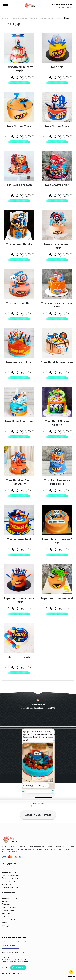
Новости (5, 916)
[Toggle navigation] (6, 6)
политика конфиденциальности (14, 973)
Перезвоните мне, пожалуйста (63, 7)
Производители (8, 920)
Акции (4, 923)
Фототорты (6, 884)
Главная (5, 18)
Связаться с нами (9, 907)
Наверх (71, 974)
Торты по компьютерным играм (45, 18)
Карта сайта (7, 913)
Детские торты (20, 18)
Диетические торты (10, 887)
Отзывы (5, 901)
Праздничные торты (10, 878)
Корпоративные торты (11, 875)
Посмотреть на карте (10, 948)
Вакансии (6, 904)
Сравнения (6, 929)
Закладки (6, 926)
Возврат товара (8, 910)
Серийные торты (9, 881)
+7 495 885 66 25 (62, 5)
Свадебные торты (9, 872)
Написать (18, 968)
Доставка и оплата (9, 898)
